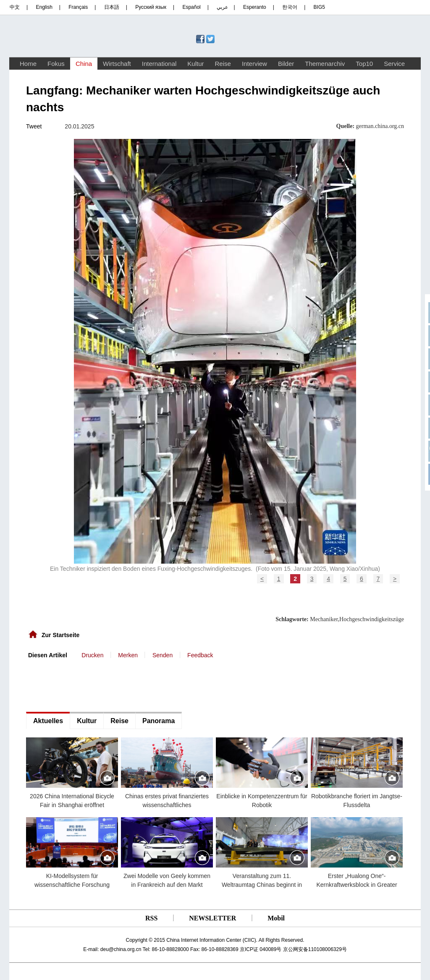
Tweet (34, 126)
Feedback (200, 655)
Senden (163, 655)
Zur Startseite (60, 635)
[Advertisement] (89, 685)
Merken (128, 655)
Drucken (92, 655)
